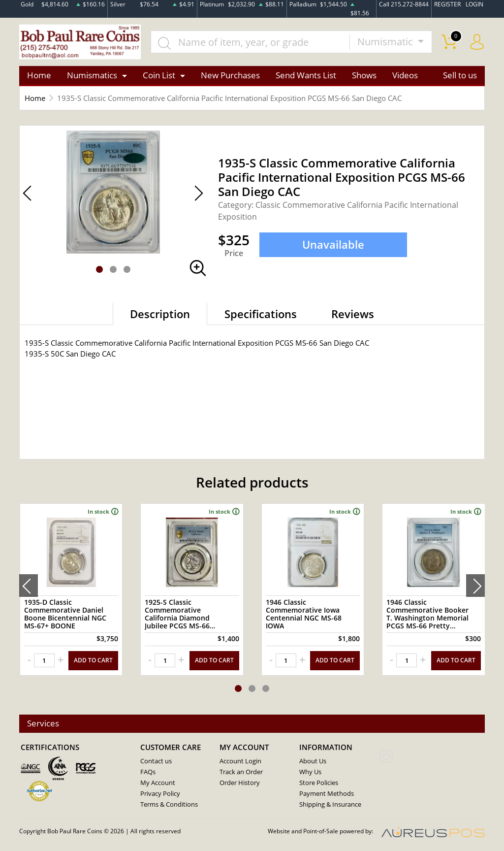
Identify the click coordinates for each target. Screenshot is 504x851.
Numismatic (386, 42)
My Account (158, 782)
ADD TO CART (93, 660)
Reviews (353, 314)
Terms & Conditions (169, 804)
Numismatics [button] (92, 76)
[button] (99, 270)
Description (160, 314)
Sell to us (460, 76)
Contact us (156, 760)
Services (43, 723)
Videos (405, 76)
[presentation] (29, 586)
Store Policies (319, 782)
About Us (313, 760)
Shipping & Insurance (330, 804)
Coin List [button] (159, 76)
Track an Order (241, 771)
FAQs (148, 771)
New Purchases (230, 76)
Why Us (310, 771)
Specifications (261, 314)
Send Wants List (306, 76)
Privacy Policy (160, 793)
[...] (251, 42)
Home (39, 76)
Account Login (240, 760)
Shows (364, 76)
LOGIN (474, 4)
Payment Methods (327, 793)
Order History (240, 782)
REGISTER (447, 4)
